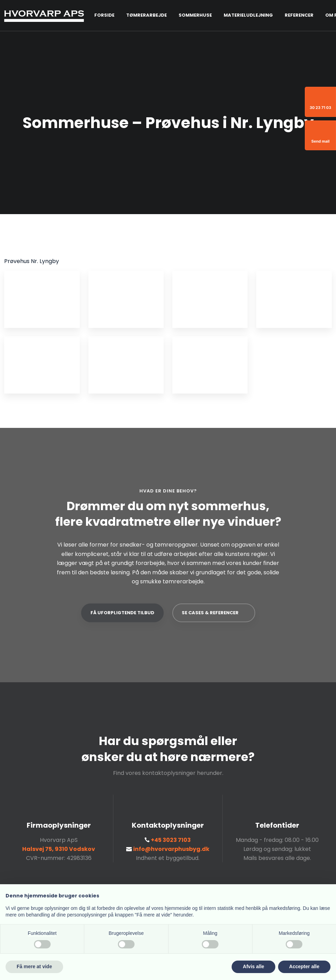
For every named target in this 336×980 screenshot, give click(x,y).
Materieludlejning (248, 15)
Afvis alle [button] (253, 966)
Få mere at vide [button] (34, 966)
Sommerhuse (195, 15)
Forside (104, 15)
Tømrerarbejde (147, 15)
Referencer (299, 15)
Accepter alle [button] (304, 966)
